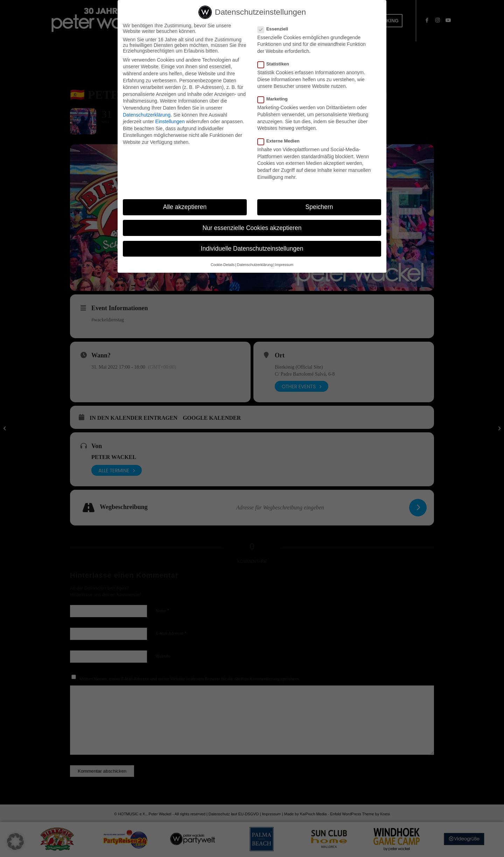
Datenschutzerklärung (147, 115)
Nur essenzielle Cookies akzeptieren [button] (252, 228)
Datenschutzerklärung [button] (255, 265)
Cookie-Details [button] (223, 265)
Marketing (275, 99)
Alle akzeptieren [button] (185, 207)
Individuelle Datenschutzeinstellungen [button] (252, 249)
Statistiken (276, 64)
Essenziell (276, 29)
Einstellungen (170, 122)
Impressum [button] (284, 265)
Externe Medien (281, 141)
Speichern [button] (319, 207)
